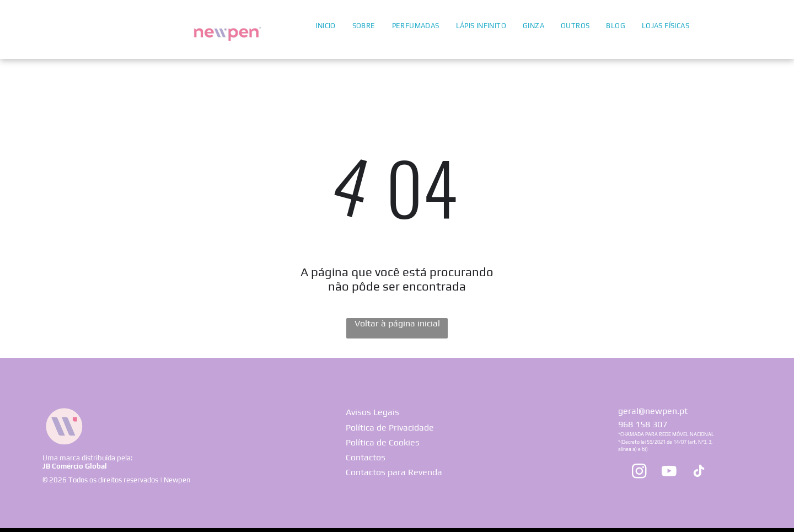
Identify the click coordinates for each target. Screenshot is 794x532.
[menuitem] (325, 25)
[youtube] (669, 473)
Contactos (366, 457)
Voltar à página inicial (397, 323)
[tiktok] (699, 473)
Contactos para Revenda (394, 472)
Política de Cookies (383, 442)
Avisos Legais (372, 412)
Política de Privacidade (390, 428)
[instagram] (639, 473)
